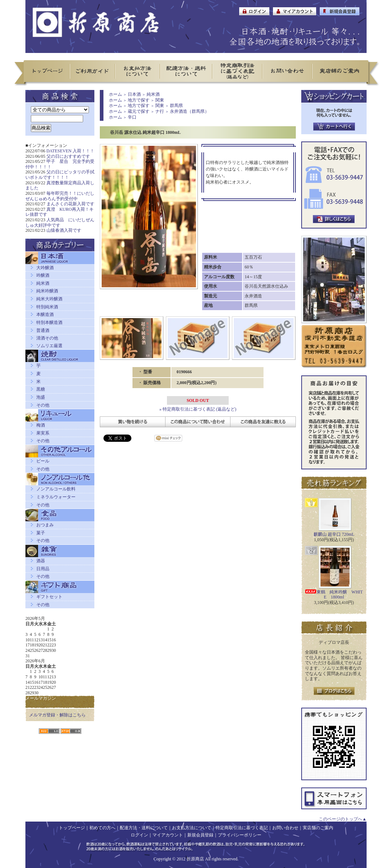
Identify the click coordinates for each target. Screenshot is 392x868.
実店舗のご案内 (318, 828)
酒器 (41, 561)
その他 (43, 405)
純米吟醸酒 (47, 291)
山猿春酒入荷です (64, 230)
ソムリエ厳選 (49, 346)
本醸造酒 (45, 314)
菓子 (41, 533)
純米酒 (43, 283)
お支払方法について (192, 828)
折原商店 (195, 859)
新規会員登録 (200, 835)
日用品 (43, 569)
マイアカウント (168, 835)
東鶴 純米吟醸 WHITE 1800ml (334, 595)
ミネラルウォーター (56, 497)
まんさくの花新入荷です (70, 204)
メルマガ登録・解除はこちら (57, 715)
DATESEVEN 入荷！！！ (70, 151)
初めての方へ (102, 828)
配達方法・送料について (144, 828)
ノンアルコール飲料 (56, 489)
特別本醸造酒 (49, 322)
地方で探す (139, 100)
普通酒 (43, 330)
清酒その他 (47, 338)
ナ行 (160, 111)
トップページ (72, 828)
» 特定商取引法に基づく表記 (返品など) (198, 409)
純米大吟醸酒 (49, 299)
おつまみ (45, 525)
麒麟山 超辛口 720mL (334, 534)
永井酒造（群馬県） (189, 111)
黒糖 (41, 389)
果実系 (43, 433)
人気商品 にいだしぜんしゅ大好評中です (60, 223)
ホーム (115, 94)
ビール (43, 461)
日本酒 (134, 94)
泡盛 (41, 397)
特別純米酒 (47, 307)
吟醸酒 (43, 275)
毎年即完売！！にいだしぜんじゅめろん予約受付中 (60, 196)
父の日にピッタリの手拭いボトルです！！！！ (60, 175)
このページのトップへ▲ (343, 819)
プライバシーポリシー (240, 835)
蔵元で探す (139, 111)
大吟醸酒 (45, 268)
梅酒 (41, 425)
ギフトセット (49, 597)
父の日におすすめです (68, 156)
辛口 (132, 117)
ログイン (139, 835)
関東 (160, 100)
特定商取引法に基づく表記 (242, 828)
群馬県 (176, 106)
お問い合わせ (285, 828)
